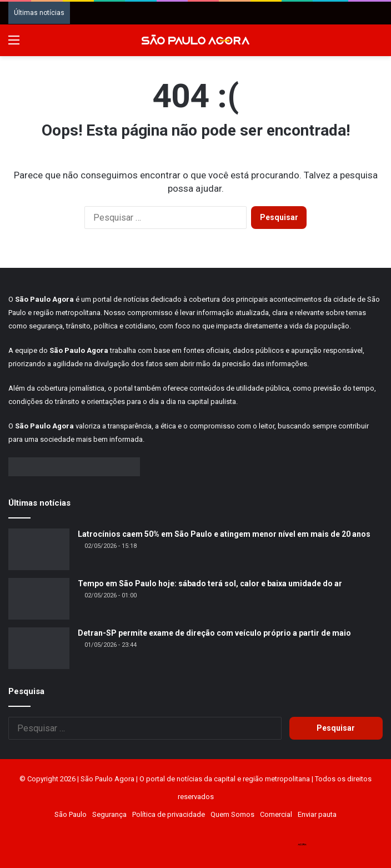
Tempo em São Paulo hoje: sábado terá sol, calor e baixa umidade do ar (210, 583)
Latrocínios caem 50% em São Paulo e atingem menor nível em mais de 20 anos (224, 534)
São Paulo (71, 814)
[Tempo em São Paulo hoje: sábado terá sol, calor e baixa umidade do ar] (39, 599)
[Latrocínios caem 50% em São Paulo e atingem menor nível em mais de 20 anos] (39, 549)
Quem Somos (232, 814)
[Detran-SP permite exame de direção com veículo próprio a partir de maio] (39, 648)
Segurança (109, 814)
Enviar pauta (317, 814)
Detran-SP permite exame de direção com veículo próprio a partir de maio (214, 633)
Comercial (276, 814)
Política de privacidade (169, 814)
